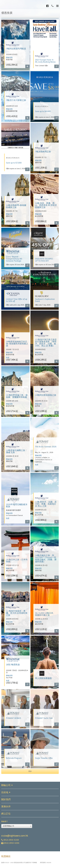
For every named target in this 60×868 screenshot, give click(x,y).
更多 (30, 771)
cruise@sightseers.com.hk (15, 836)
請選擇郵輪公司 (17, 826)
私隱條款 (6, 856)
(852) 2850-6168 (10, 840)
